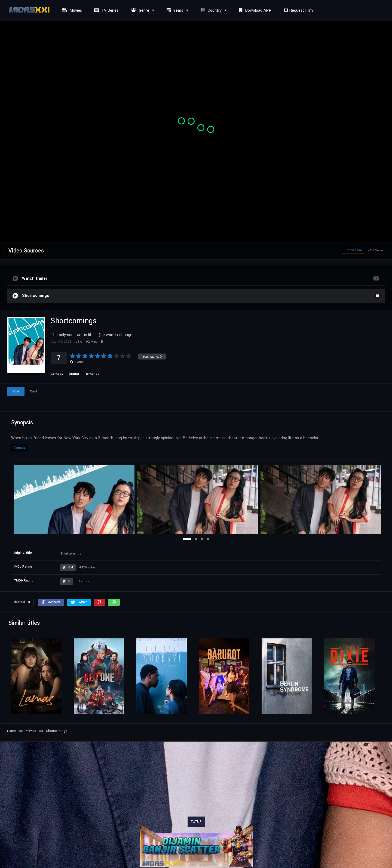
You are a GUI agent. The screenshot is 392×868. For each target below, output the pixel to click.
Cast (34, 391)
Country (210, 10)
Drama (74, 374)
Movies (71, 10)
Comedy (57, 374)
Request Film (298, 10)
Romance (92, 374)
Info (16, 391)
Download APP (255, 10)
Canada (20, 448)
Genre (139, 10)
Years (174, 10)
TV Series (106, 10)
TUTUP (196, 822)
